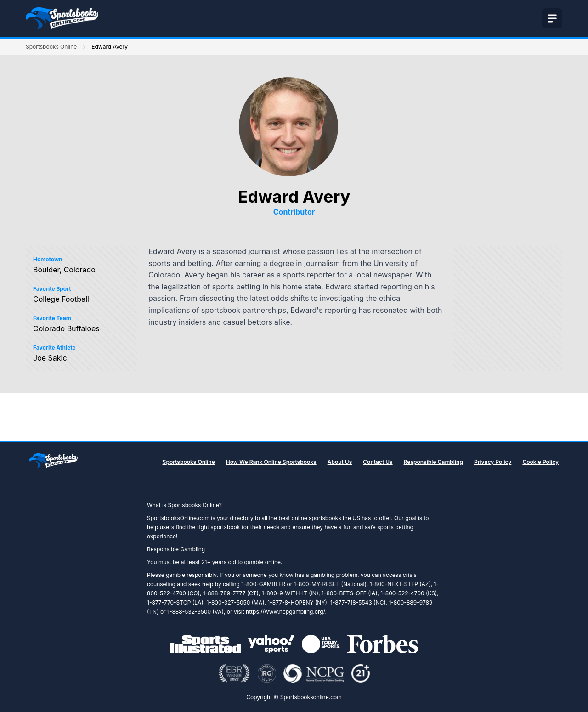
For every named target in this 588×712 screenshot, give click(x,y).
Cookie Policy (540, 462)
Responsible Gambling (433, 462)
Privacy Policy (493, 462)
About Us (340, 462)
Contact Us (378, 462)
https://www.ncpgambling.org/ (285, 612)
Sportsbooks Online (51, 47)
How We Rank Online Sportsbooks (271, 462)
